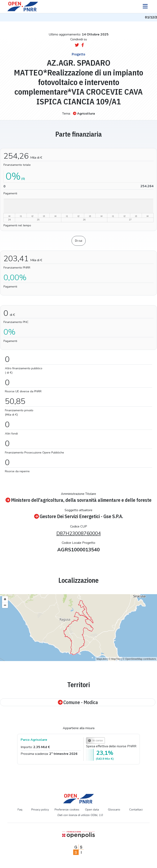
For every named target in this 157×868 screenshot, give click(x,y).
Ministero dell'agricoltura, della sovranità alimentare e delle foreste (78, 500)
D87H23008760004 (79, 533)
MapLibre (102, 659)
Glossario (114, 810)
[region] (78, 628)
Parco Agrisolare (34, 740)
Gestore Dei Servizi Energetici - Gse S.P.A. (79, 516)
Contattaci (136, 810)
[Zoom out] (5, 605)
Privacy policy (40, 810)
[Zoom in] (5, 599)
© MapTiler (115, 659)
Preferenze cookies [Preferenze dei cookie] (67, 810)
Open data (92, 810)
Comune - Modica (78, 702)
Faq (20, 810)
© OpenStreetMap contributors (139, 659)
